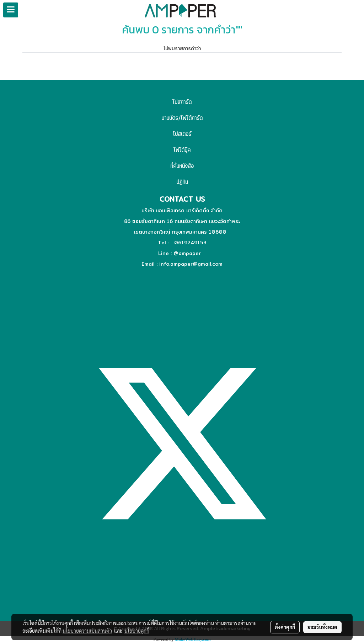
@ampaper (187, 253)
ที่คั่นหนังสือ (182, 166)
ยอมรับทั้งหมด (322, 627)
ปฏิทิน (182, 182)
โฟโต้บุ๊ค (182, 150)
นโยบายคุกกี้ (137, 631)
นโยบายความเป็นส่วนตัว (87, 631)
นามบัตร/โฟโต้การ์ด (182, 118)
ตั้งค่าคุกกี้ (285, 627)
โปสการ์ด (182, 102)
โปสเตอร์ (182, 134)
